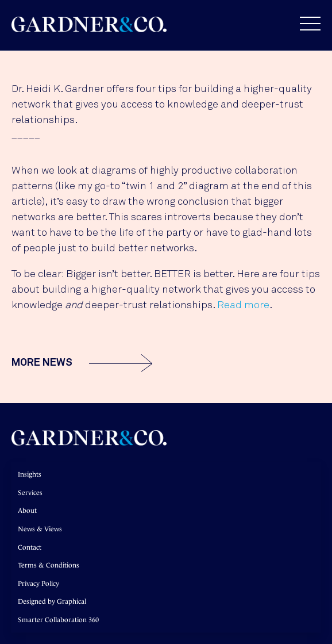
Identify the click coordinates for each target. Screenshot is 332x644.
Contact (30, 547)
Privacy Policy (38, 584)
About (27, 511)
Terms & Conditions (49, 565)
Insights (30, 474)
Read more (243, 305)
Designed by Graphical (52, 601)
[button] (304, 24)
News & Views (40, 529)
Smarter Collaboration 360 (58, 620)
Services (30, 493)
